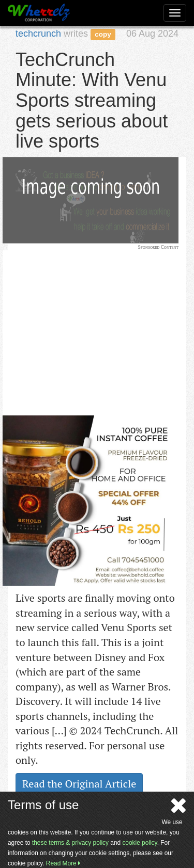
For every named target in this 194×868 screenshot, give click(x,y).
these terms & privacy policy (70, 843)
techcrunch (38, 34)
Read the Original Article (79, 784)
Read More (63, 863)
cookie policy (139, 843)
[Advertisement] (80, 315)
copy (103, 34)
